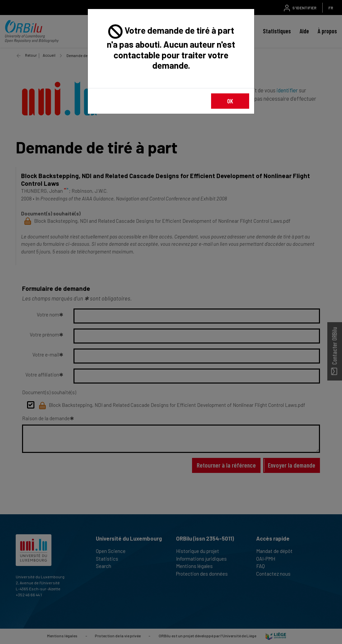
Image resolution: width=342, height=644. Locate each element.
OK (230, 101)
